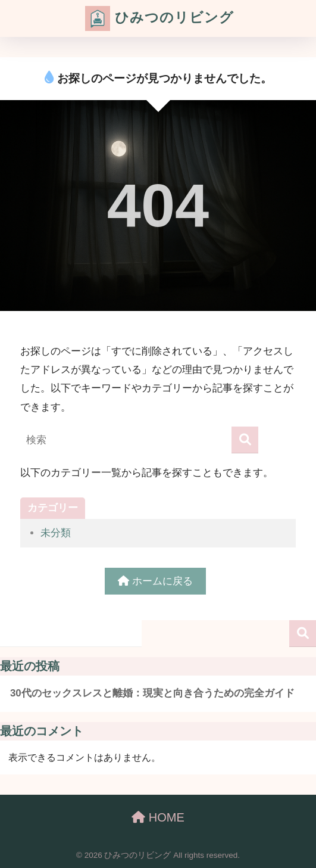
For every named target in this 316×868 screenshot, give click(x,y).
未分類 (56, 533)
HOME (158, 817)
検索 (303, 634)
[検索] (245, 440)
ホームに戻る (155, 581)
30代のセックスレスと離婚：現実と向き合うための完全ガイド (152, 693)
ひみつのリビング (159, 18)
